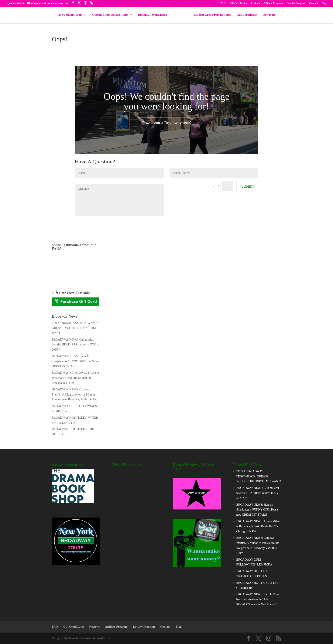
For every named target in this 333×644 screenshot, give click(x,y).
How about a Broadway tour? (166, 123)
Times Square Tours (71, 15)
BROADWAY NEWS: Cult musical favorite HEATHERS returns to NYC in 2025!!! (75, 345)
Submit (247, 186)
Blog (324, 3)
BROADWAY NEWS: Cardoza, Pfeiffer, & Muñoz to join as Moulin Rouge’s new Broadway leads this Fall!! (76, 395)
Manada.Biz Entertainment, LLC (89, 638)
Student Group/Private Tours (211, 15)
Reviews (255, 3)
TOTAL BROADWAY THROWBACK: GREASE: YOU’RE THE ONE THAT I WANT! (76, 328)
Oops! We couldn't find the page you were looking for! (167, 101)
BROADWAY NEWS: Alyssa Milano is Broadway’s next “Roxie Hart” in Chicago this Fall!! (76, 378)
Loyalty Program (296, 3)
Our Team (268, 15)
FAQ (223, 3)
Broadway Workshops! (154, 15)
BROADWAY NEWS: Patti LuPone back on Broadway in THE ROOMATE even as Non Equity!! (258, 599)
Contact (314, 3)
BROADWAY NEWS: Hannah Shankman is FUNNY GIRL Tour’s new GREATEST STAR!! (76, 361)
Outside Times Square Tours (112, 15)
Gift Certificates (238, 3)
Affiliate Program (273, 3)
